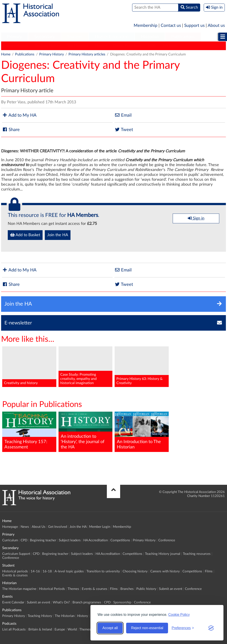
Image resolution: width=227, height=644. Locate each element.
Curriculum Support (16, 554)
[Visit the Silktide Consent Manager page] (211, 628)
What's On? (61, 602)
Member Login (100, 527)
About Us (39, 527)
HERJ (152, 46)
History (101, 46)
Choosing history (135, 571)
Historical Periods (52, 589)
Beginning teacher (43, 540)
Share (11, 130)
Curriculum (10, 540)
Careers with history (165, 571)
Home (6, 54)
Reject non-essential (147, 628)
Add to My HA (19, 115)
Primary (15, 37)
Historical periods (15, 571)
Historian (150, 37)
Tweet (124, 130)
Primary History (16, 46)
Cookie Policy (179, 615)
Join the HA (58, 235)
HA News (170, 46)
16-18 (47, 571)
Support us (194, 26)
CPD (24, 540)
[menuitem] (15, 37)
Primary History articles (87, 54)
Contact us (171, 26)
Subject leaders (70, 540)
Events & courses (15, 575)
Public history (146, 589)
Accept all (110, 628)
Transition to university (103, 571)
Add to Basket (25, 235)
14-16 (35, 571)
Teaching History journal (163, 554)
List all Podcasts (14, 629)
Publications (183, 37)
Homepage (10, 527)
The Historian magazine (19, 589)
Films (209, 571)
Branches (127, 589)
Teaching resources (197, 554)
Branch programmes (87, 602)
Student (75, 37)
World (72, 629)
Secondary (45, 37)
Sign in (196, 218)
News (25, 527)
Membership (146, 26)
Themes (73, 589)
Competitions (120, 540)
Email (123, 115)
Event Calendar (13, 602)
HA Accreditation (96, 540)
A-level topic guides (69, 571)
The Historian (78, 46)
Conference (167, 540)
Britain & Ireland (40, 629)
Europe (60, 629)
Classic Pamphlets (127, 46)
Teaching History (48, 46)
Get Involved (58, 527)
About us (216, 26)
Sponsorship (122, 602)
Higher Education (112, 37)
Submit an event (171, 589)
